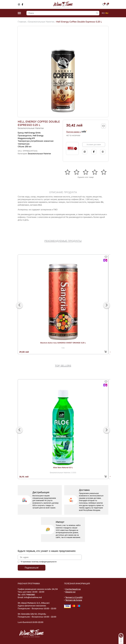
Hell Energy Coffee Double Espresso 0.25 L (79, 22)
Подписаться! (32, 568)
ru (107, 13)
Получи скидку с (77, 132)
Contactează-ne (73, 589)
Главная (22, 22)
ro (103, 13)
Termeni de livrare (74, 600)
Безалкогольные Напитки (41, 22)
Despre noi (70, 592)
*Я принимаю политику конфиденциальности (38, 562)
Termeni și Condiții (74, 597)
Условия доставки (94, 145)
